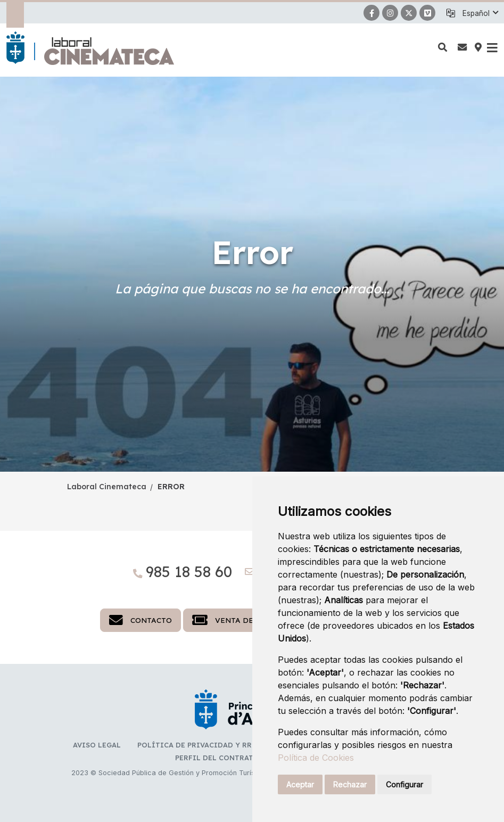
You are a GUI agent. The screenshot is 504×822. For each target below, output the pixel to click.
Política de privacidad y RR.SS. (200, 745)
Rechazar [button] (350, 784)
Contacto (141, 620)
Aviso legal (97, 745)
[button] (480, 13)
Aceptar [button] (300, 784)
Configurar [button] (404, 784)
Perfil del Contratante (224, 758)
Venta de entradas (245, 620)
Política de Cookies (316, 758)
